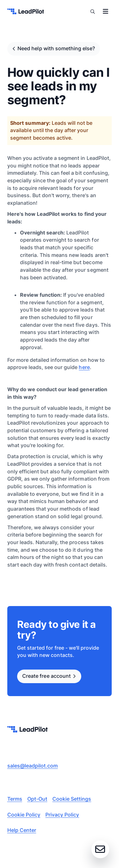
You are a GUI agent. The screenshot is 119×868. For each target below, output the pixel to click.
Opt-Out (37, 799)
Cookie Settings (72, 799)
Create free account (46, 676)
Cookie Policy (24, 815)
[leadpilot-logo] (26, 11)
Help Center (22, 830)
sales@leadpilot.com (33, 766)
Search (93, 11)
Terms (15, 799)
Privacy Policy (62, 815)
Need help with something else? (56, 48)
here (84, 367)
